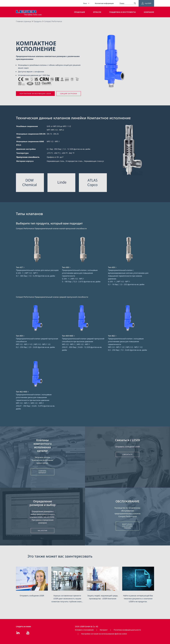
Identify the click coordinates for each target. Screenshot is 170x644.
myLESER (146, 3)
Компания (149, 12)
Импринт (104, 630)
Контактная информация (104, 3)
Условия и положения (84, 630)
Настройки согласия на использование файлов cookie (104, 634)
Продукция (80, 12)
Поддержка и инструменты (123, 12)
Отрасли (97, 12)
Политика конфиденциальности (127, 630)
